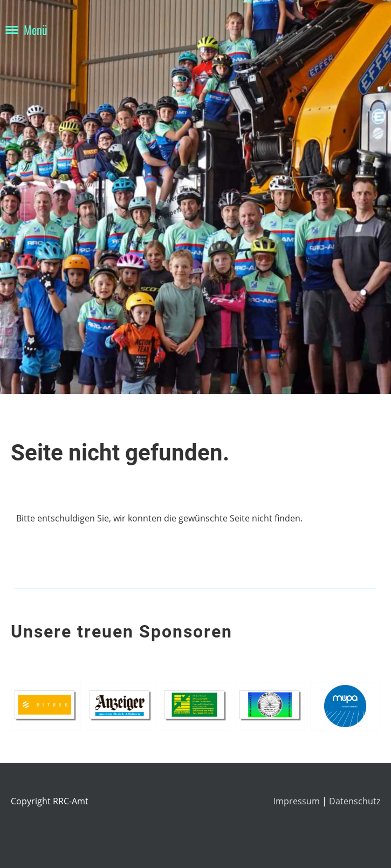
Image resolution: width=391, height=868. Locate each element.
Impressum (298, 801)
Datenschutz (355, 801)
